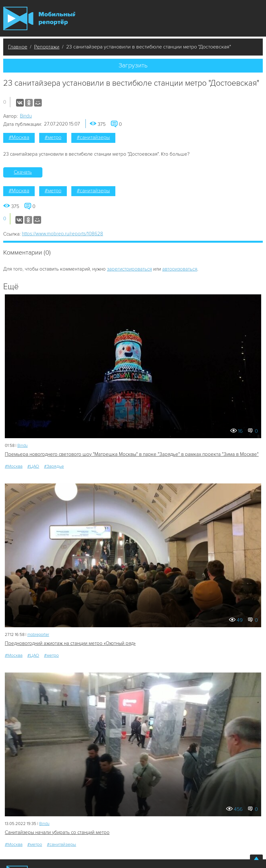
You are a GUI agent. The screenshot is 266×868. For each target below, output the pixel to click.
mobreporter (38, 635)
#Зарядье (54, 466)
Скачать (23, 172)
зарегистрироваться (129, 269)
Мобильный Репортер (39, 18)
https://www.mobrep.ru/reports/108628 (62, 234)
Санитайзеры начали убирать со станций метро (57, 832)
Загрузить (133, 65)
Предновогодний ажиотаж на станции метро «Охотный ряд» (70, 643)
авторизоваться (180, 269)
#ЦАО (33, 466)
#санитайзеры (93, 137)
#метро (53, 137)
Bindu (26, 116)
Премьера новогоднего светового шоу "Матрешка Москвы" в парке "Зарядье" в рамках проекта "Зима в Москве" (132, 454)
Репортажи (47, 47)
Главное (18, 47)
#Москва (19, 137)
